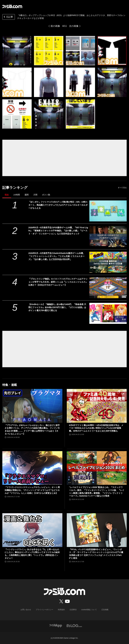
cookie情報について (89, 610)
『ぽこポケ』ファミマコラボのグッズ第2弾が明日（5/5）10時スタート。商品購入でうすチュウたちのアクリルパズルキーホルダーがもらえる (58, 205)
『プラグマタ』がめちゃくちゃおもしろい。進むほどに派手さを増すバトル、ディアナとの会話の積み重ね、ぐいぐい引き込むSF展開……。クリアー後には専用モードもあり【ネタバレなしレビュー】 (32, 430)
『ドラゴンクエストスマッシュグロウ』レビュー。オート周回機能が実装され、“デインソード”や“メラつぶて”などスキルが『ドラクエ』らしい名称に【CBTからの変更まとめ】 (32, 490)
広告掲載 (105, 610)
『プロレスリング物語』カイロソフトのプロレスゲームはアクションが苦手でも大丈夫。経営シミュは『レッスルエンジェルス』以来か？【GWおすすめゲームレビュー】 (58, 282)
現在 (7, 195)
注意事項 (73, 610)
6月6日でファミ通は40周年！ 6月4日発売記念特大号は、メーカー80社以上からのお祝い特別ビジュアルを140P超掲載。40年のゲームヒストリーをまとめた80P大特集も (96, 428)
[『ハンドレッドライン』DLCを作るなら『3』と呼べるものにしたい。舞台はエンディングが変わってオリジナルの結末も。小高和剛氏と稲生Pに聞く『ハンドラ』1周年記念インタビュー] (32, 530)
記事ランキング (15, 188)
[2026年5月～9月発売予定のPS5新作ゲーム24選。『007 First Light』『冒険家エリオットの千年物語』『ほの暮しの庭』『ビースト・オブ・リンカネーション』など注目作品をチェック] (108, 237)
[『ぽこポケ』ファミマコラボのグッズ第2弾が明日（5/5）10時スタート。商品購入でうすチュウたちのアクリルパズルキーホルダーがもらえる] (108, 211)
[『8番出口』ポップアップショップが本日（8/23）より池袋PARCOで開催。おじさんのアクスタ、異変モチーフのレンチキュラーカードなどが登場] (17, 51)
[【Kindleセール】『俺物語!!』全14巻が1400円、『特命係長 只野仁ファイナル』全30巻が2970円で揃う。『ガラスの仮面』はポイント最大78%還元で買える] (108, 313)
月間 (35, 195)
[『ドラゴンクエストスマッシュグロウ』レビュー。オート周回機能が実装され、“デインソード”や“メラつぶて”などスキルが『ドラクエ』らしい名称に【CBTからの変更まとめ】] (32, 468)
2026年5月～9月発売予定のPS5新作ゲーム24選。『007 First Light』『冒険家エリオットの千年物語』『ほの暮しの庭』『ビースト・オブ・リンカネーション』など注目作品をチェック (58, 231)
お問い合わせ (26, 610)
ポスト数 (46, 195)
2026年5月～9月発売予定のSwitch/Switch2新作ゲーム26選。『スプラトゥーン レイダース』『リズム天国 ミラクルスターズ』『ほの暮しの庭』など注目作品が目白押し (57, 256)
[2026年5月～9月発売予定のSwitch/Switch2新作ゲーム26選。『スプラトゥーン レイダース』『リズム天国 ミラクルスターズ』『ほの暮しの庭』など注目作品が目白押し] (108, 262)
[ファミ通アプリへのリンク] (56, 625)
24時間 (17, 195)
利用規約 (61, 610)
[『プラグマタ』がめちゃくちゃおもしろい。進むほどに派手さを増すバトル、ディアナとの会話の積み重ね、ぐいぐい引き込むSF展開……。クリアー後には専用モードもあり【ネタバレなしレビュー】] (32, 406)
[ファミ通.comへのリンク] (12, 6)
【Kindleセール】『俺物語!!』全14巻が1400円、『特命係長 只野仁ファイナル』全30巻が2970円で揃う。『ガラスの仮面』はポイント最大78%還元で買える (57, 307)
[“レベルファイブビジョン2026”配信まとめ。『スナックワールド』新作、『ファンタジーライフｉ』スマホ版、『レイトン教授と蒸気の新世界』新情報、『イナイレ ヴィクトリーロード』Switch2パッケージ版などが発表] (97, 468)
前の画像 (55, 26)
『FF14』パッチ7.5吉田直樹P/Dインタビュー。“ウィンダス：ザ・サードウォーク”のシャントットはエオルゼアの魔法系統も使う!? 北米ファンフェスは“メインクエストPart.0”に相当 (96, 554)
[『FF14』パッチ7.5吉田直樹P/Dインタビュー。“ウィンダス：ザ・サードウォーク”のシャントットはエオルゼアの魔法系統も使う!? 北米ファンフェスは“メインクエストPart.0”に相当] (97, 530)
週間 (27, 195)
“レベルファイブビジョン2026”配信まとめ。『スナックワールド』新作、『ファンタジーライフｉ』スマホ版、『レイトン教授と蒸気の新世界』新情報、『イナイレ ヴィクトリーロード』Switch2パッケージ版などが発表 (97, 492)
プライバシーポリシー (44, 610)
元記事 (8, 17)
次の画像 (74, 26)
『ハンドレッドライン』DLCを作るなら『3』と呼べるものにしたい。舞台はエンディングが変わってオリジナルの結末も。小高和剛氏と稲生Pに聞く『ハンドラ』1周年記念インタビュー (32, 554)
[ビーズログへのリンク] (74, 625)
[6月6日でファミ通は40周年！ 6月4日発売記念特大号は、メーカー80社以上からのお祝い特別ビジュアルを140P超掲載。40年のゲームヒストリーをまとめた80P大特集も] (97, 406)
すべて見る (122, 188)
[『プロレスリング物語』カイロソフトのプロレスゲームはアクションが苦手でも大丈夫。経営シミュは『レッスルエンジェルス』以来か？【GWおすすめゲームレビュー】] (108, 288)
